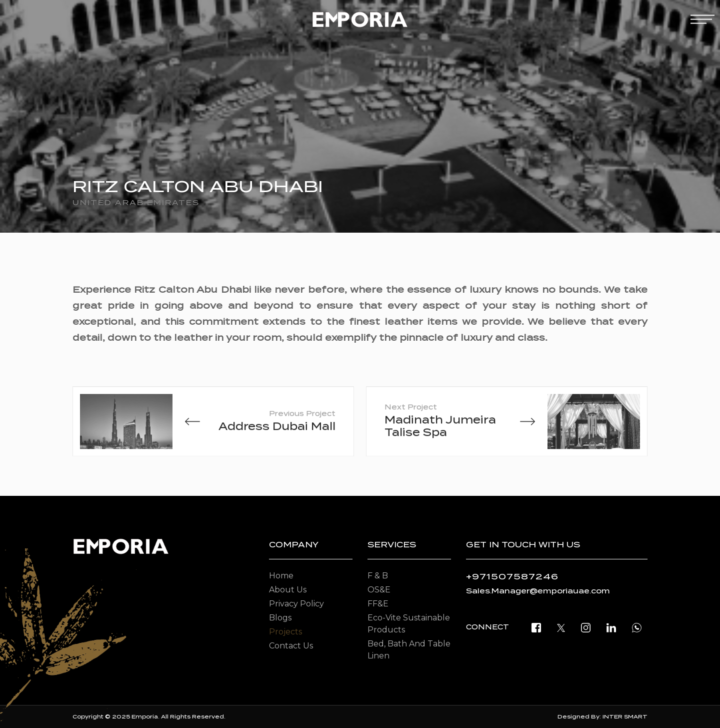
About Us (288, 590)
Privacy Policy (296, 604)
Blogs (280, 618)
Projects (285, 632)
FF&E (378, 604)
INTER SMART (625, 716)
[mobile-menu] (702, 19)
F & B (378, 576)
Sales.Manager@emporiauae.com (538, 591)
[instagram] (586, 627)
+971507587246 (512, 577)
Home (281, 576)
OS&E (379, 590)
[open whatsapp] (637, 627)
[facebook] (536, 627)
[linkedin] (611, 627)
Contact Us (291, 646)
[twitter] (561, 627)
